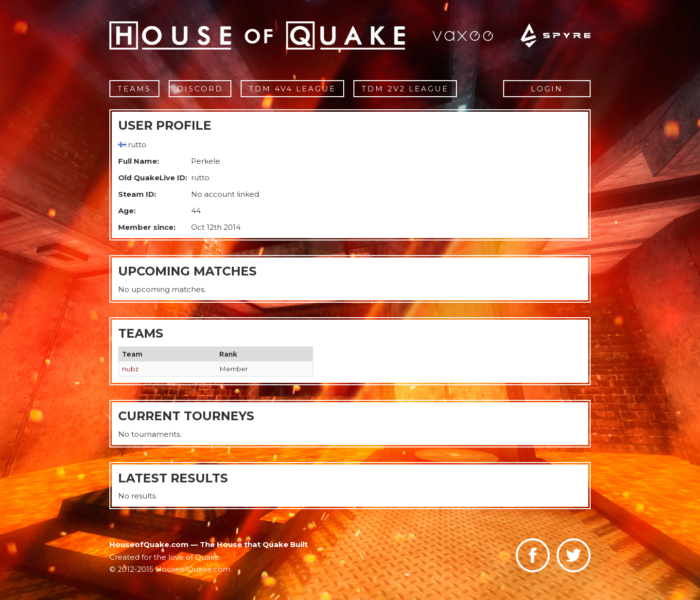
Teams (134, 89)
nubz (130, 369)
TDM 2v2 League (405, 89)
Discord (200, 89)
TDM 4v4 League (292, 89)
